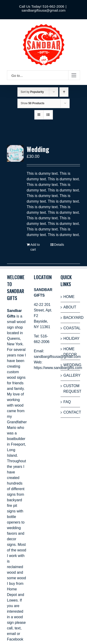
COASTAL (71, 328)
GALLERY (71, 375)
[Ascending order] (64, 92)
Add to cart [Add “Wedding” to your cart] (35, 247)
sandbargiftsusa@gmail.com (43, 10)
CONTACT (71, 412)
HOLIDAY (71, 338)
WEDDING (71, 365)
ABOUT (70, 307)
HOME (69, 297)
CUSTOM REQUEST (71, 389)
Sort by (32, 92)
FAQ (67, 402)
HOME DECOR (70, 352)
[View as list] (48, 115)
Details (59, 245)
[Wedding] (15, 153)
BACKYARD (71, 318)
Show (32, 103)
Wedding (38, 149)
